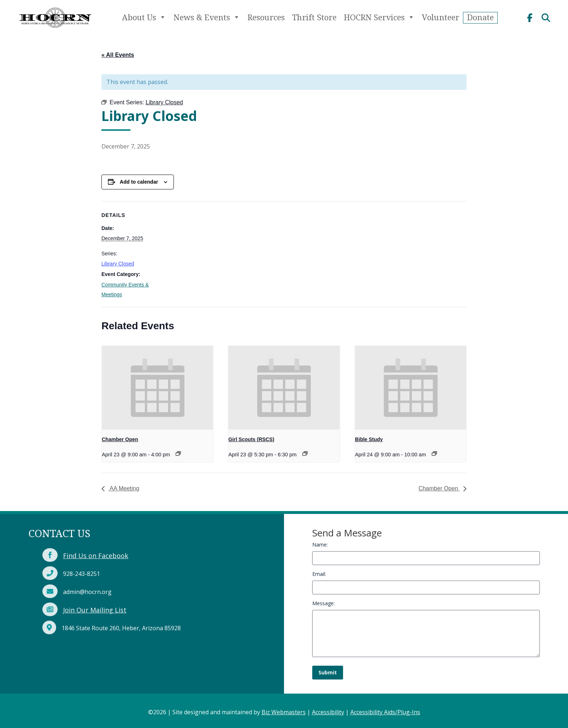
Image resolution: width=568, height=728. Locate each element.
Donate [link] (480, 17)
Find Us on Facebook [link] (96, 556)
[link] (55, 30)
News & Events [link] (207, 17)
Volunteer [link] (441, 17)
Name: (320, 545)
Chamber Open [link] (120, 439)
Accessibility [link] (328, 712)
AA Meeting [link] (124, 488)
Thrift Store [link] (314, 17)
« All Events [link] (118, 55)
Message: (323, 603)
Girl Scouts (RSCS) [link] (251, 439)
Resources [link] (266, 17)
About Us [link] (144, 17)
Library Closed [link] (118, 264)
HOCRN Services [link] (379, 17)
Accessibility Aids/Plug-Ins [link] (385, 712)
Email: (319, 574)
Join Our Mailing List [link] (95, 610)
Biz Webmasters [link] (284, 712)
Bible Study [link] (369, 439)
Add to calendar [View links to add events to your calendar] (139, 182)
